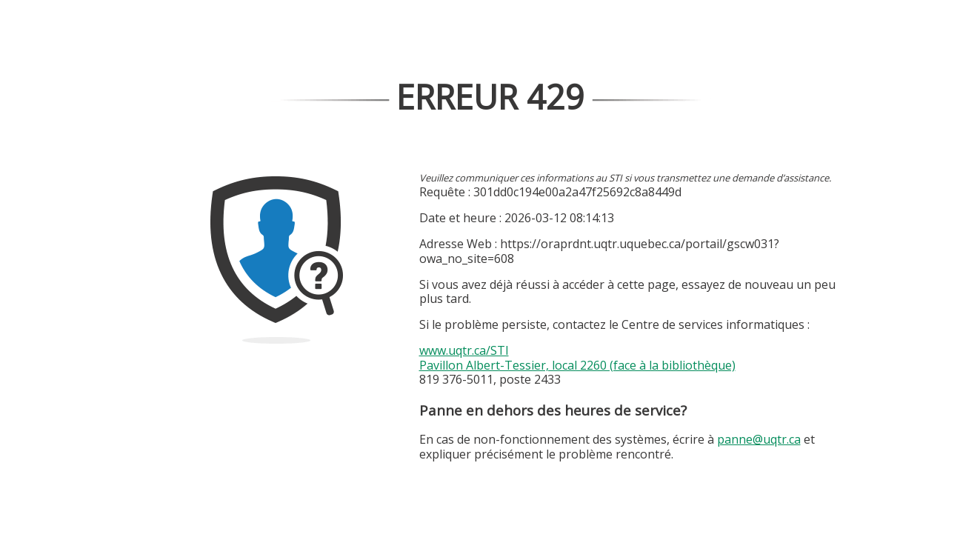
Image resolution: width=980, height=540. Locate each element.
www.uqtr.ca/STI (464, 350)
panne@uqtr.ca (759, 439)
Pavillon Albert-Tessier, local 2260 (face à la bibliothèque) (577, 365)
